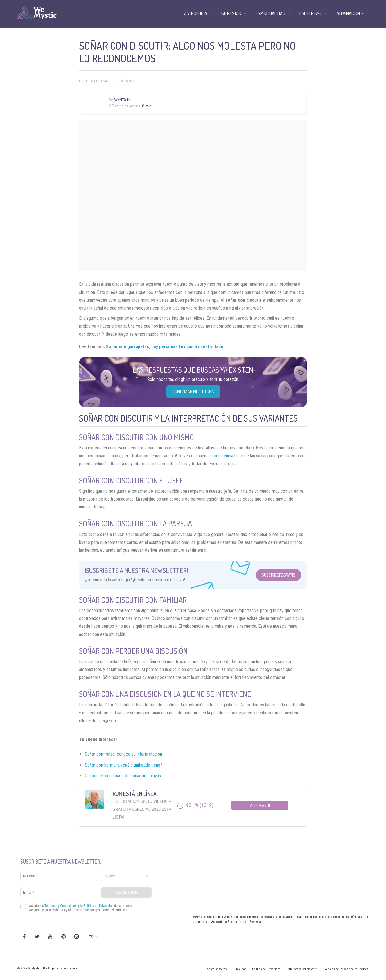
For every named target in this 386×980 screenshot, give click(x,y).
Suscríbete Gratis (279, 575)
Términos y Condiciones (302, 969)
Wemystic (123, 99)
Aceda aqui (260, 805)
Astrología (196, 13)
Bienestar (231, 13)
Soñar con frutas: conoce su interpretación (123, 754)
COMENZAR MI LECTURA (193, 391)
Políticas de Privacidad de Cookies (346, 969)
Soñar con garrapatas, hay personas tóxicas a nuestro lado (165, 347)
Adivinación (348, 13)
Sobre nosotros (217, 969)
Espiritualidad (270, 13)
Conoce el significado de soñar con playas (123, 776)
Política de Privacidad (266, 969)
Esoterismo (99, 81)
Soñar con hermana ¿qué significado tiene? (124, 765)
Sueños (126, 81)
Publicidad (239, 969)
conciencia (223, 456)
